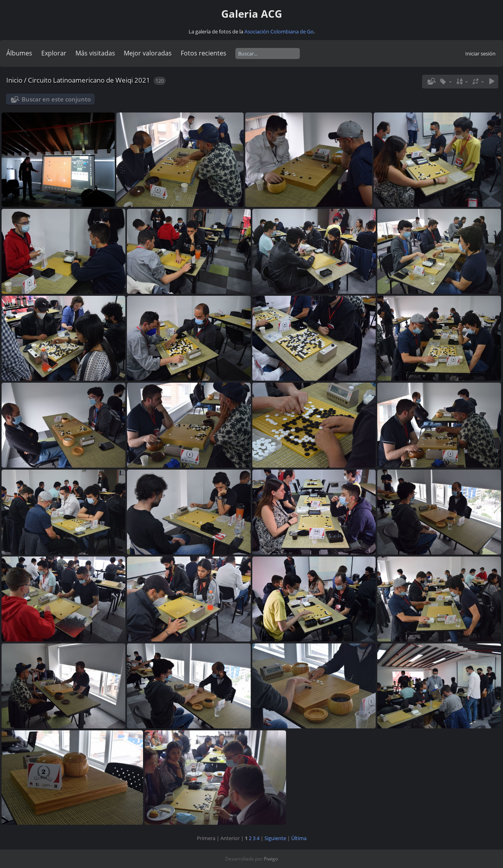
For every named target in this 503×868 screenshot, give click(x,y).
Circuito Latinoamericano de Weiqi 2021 (89, 80)
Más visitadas (95, 53)
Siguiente (275, 838)
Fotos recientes (204, 53)
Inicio (14, 80)
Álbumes (19, 53)
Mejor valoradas (148, 53)
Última (299, 838)
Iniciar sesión (480, 53)
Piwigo (271, 859)
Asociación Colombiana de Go (279, 31)
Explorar (54, 53)
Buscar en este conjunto (56, 99)
